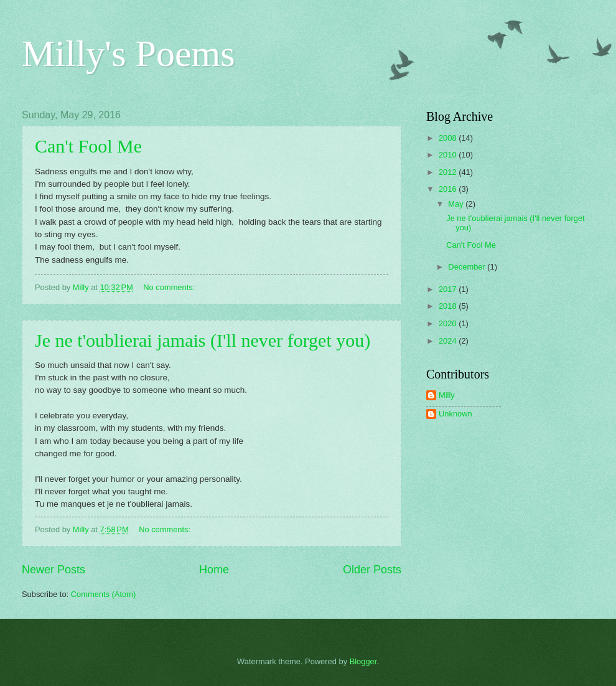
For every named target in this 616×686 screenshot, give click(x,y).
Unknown (455, 414)
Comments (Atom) (103, 594)
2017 (449, 289)
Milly (447, 395)
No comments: (170, 287)
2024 (449, 341)
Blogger (363, 661)
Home (214, 570)
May (457, 204)
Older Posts (372, 570)
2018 (449, 306)
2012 (449, 172)
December (468, 267)
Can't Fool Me (88, 146)
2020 (449, 323)
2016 (449, 189)
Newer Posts (54, 570)
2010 (449, 155)
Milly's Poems (128, 54)
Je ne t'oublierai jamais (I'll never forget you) (203, 340)
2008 (449, 138)
